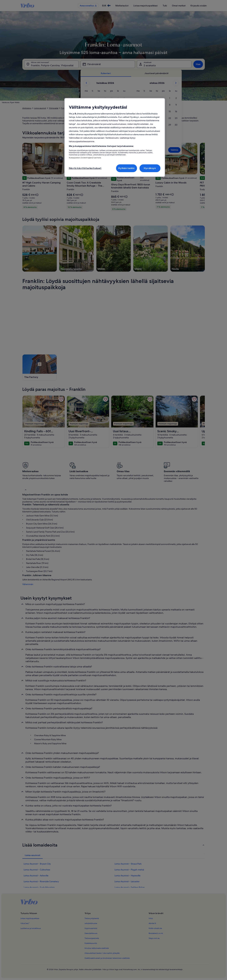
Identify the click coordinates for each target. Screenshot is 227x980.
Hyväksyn (150, 168)
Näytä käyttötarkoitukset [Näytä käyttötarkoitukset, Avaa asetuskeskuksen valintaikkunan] (85, 168)
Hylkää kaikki (126, 168)
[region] (115, 137)
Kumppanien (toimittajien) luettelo (85, 158)
